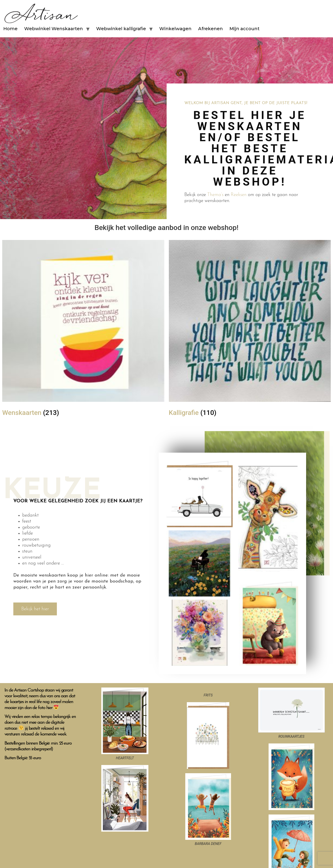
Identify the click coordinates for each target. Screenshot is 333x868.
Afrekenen (210, 29)
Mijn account (244, 29)
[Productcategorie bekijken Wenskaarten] (83, 330)
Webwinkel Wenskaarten (54, 29)
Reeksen (239, 195)
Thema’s (215, 195)
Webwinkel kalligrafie (121, 29)
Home (10, 29)
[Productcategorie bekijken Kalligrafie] (250, 330)
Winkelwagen (175, 29)
